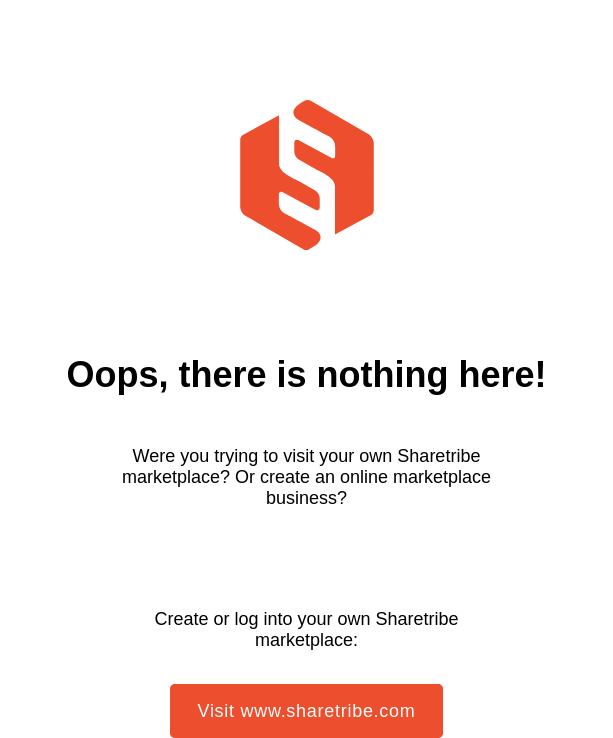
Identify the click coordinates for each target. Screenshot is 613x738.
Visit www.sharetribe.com (306, 711)
